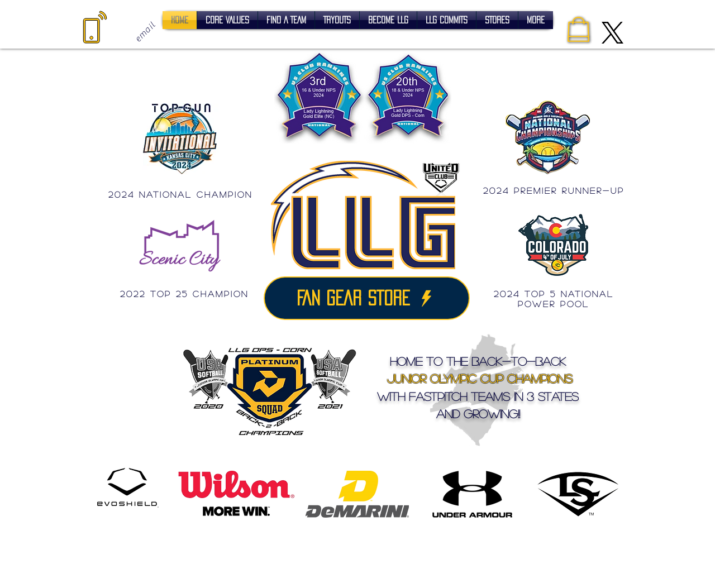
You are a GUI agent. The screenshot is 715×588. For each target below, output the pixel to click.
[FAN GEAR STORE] (367, 298)
